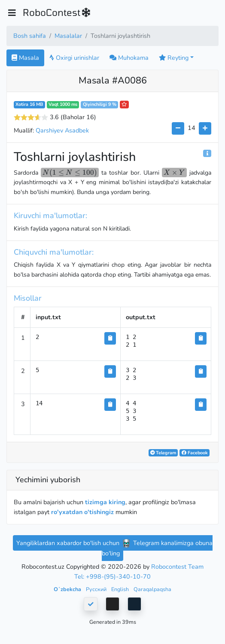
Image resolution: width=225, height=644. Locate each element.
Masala (25, 58)
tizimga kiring (105, 502)
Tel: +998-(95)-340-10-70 (112, 576)
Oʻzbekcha (68, 589)
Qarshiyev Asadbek (62, 130)
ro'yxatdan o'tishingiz (82, 512)
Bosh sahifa (30, 36)
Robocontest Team (177, 567)
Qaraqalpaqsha (152, 589)
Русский (97, 589)
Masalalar (68, 36)
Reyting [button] (174, 58)
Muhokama (129, 58)
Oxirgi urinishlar (74, 58)
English (121, 589)
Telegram (163, 453)
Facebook (195, 453)
